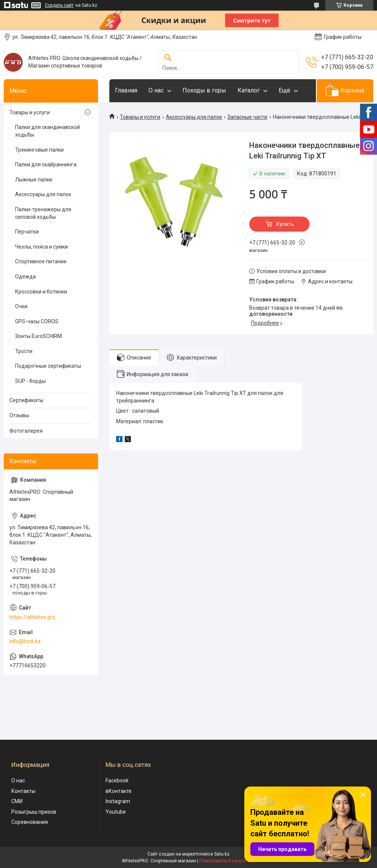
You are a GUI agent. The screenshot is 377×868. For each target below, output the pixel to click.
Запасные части (247, 117)
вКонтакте (119, 791)
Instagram (118, 801)
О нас (156, 90)
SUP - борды (30, 381)
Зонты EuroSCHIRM (38, 336)
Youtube (116, 812)
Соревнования (30, 822)
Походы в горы (204, 90)
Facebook (117, 780)
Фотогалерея (26, 431)
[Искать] (168, 58)
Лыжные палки (34, 180)
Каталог (249, 90)
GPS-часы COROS (37, 321)
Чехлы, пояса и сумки (41, 247)
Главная (126, 90)
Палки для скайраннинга (46, 164)
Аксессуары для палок (194, 117)
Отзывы (19, 415)
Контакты (23, 791)
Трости (24, 351)
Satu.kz (222, 854)
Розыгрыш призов (34, 812)
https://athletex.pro (32, 617)
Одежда (25, 277)
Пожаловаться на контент (227, 861)
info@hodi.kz (25, 641)
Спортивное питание (41, 261)
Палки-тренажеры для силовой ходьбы (43, 213)
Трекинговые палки (39, 150)
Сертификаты (26, 400)
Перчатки (27, 232)
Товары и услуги (140, 117)
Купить (285, 224)
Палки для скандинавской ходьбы (48, 131)
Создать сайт (59, 5)
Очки (21, 306)
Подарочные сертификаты (48, 366)
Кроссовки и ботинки (41, 292)
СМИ (17, 801)
